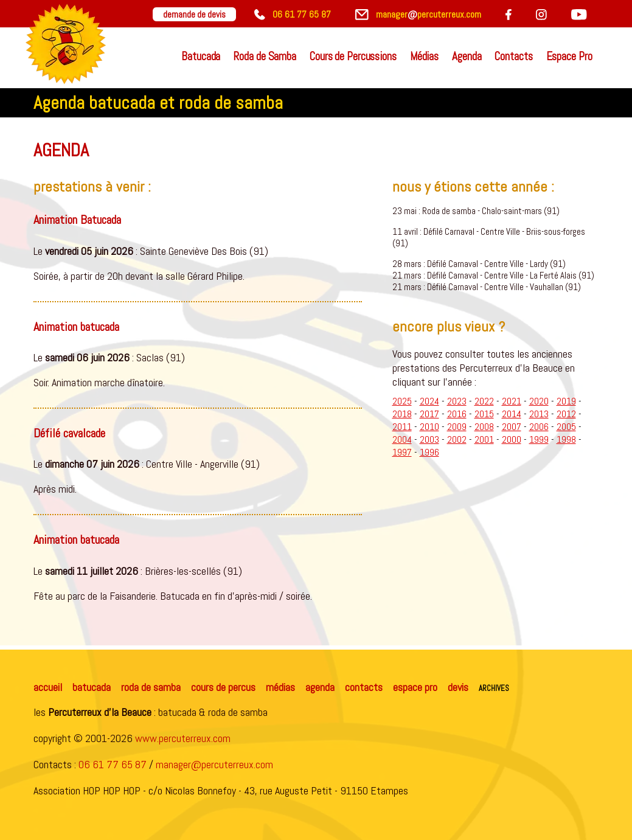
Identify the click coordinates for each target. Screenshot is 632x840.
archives (494, 687)
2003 (429, 439)
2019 (566, 401)
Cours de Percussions (353, 56)
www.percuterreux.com (183, 738)
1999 (539, 439)
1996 (429, 452)
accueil (48, 687)
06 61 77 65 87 (113, 764)
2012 (566, 414)
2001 (484, 439)
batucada (92, 687)
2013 (539, 414)
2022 (484, 401)
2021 (512, 401)
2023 (457, 401)
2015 (484, 414)
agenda (320, 687)
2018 (402, 414)
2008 (484, 427)
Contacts (513, 56)
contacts (364, 687)
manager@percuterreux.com (214, 764)
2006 (539, 427)
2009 (457, 427)
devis (458, 687)
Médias (424, 56)
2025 (402, 401)
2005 (566, 427)
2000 (512, 439)
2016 (457, 414)
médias (280, 687)
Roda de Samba (265, 56)
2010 (429, 427)
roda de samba (151, 687)
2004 (402, 439)
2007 (512, 427)
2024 (429, 401)
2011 (402, 427)
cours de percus (223, 687)
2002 (457, 439)
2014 (512, 414)
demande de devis (194, 14)
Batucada (201, 56)
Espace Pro (569, 56)
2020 (539, 401)
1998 (566, 439)
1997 (402, 452)
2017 (429, 414)
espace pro (415, 687)
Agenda (467, 56)
